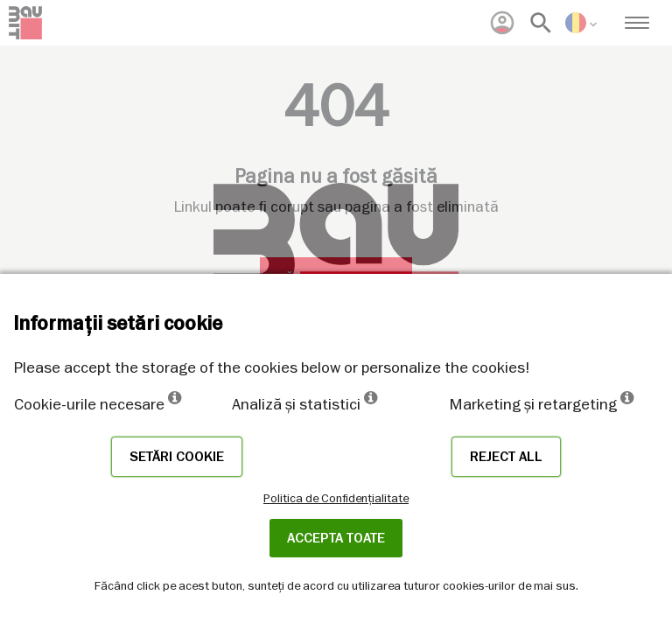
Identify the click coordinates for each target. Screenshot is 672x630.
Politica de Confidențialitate (336, 498)
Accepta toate (336, 538)
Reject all (506, 457)
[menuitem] (502, 23)
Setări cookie (177, 457)
